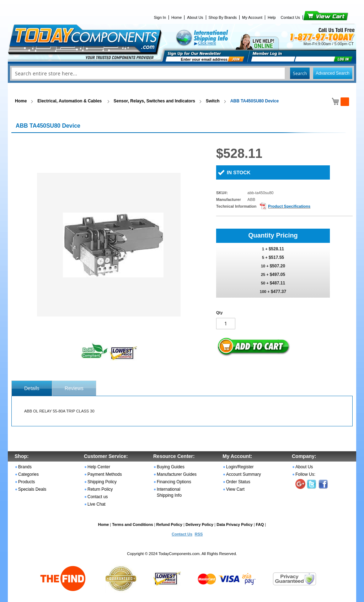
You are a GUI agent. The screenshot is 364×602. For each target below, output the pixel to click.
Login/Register (240, 467)
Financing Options (174, 482)
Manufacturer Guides (177, 474)
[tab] (32, 388)
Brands (25, 467)
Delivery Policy (199, 524)
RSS (199, 534)
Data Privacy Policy (235, 524)
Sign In (160, 17)
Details (32, 388)
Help (272, 17)
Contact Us (290, 17)
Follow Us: (305, 474)
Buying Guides (171, 467)
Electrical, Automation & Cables (70, 101)
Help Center (99, 467)
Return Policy (100, 489)
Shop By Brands (223, 17)
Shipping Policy (102, 482)
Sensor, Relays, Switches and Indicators (154, 101)
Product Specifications (289, 206)
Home (176, 17)
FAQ (260, 524)
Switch (213, 101)
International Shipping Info (169, 492)
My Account (252, 17)
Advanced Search (333, 73)
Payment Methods (105, 474)
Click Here (207, 43)
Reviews (74, 388)
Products (26, 482)
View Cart (314, 17)
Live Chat (97, 504)
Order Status (238, 482)
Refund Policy (169, 524)
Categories (28, 474)
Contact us (98, 497)
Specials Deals (32, 489)
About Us (195, 17)
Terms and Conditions (132, 524)
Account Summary (243, 474)
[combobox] (182, 73)
